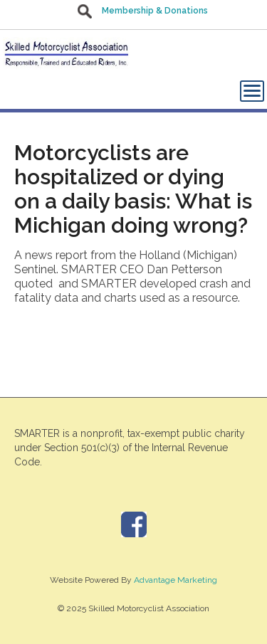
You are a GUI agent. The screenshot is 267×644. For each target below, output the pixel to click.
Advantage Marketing (176, 580)
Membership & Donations (155, 11)
